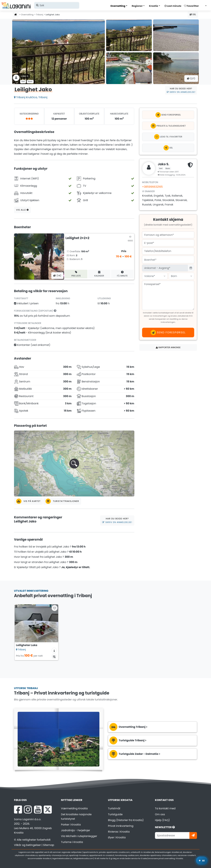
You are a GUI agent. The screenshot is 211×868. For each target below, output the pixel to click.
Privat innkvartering (121, 826)
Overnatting (118, 6)
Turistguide (115, 814)
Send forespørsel (168, 115)
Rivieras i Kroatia (119, 832)
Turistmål (114, 808)
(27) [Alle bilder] (191, 79)
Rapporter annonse (168, 347)
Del (193, 14)
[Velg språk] (205, 6)
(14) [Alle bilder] (57, 276)
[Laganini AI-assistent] (202, 861)
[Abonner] (193, 835)
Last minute (173, 6)
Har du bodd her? (181, 90)
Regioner (137, 6)
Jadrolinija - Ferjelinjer (75, 830)
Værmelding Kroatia (74, 808)
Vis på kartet (28, 501)
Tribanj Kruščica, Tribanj (31, 97)
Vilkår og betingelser (27, 845)
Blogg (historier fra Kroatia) (126, 820)
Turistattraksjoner (62, 501)
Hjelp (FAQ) (162, 820)
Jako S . (25, 76)
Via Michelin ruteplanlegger (79, 836)
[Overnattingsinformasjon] (54, 650)
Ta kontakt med (165, 808)
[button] (74, 463)
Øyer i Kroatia (117, 837)
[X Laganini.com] (48, 810)
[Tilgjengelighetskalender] (54, 656)
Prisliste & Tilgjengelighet (168, 126)
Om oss (160, 814)
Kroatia (154, 6)
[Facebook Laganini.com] (18, 810)
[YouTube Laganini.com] (38, 810)
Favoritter (191, 6)
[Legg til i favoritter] (168, 137)
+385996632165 (152, 187)
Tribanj (40, 15)
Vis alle (22, 210)
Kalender (99, 274)
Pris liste (76, 274)
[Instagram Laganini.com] (28, 810)
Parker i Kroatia (71, 825)
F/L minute (122, 274)
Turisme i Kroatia (72, 842)
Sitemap (49, 845)
